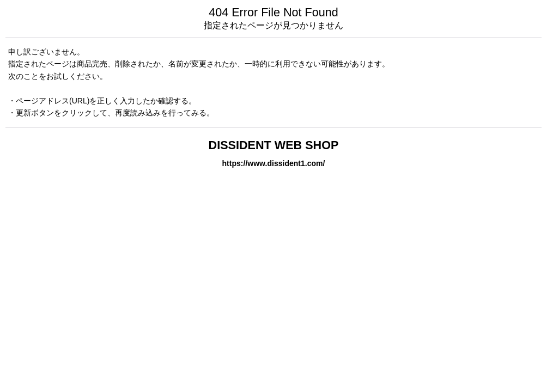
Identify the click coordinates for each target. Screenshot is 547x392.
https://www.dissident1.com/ (274, 163)
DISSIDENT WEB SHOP (274, 145)
